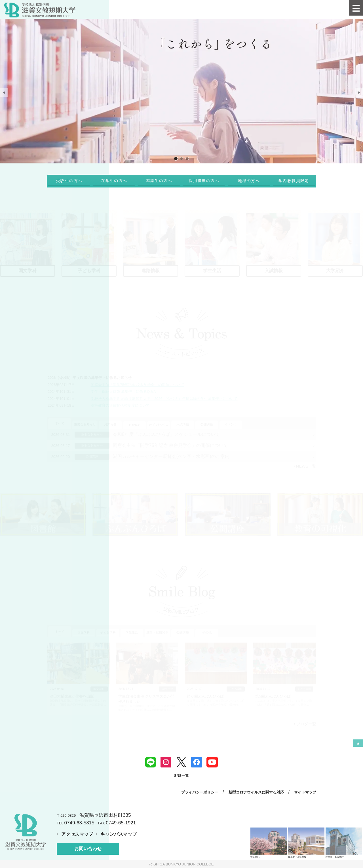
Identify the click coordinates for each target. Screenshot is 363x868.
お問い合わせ (88, 849)
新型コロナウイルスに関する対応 (256, 792)
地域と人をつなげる (187, 158)
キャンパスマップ (119, 834)
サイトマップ (305, 792)
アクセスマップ (77, 834)
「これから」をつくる (176, 158)
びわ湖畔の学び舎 (181, 158)
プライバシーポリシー (200, 792)
